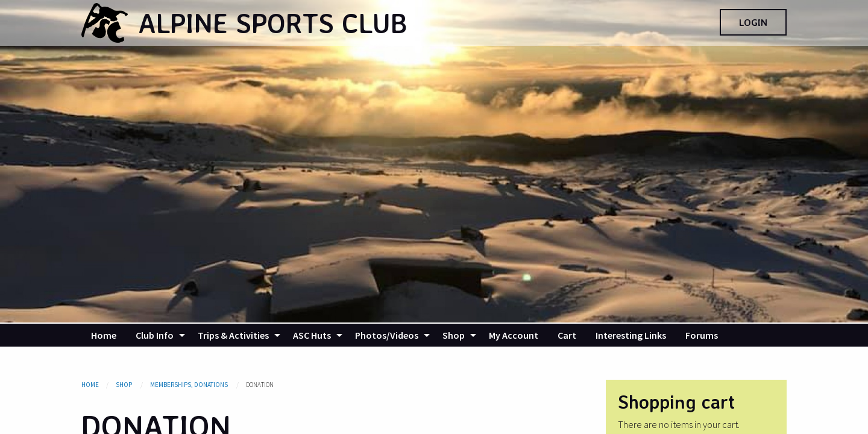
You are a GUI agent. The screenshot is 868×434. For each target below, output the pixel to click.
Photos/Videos (387, 335)
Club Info (155, 335)
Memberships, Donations (190, 385)
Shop (454, 335)
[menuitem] (104, 335)
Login (753, 22)
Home (104, 335)
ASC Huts (312, 335)
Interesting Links (631, 335)
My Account (514, 335)
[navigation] (434, 335)
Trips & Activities (233, 335)
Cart (567, 335)
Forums (702, 335)
